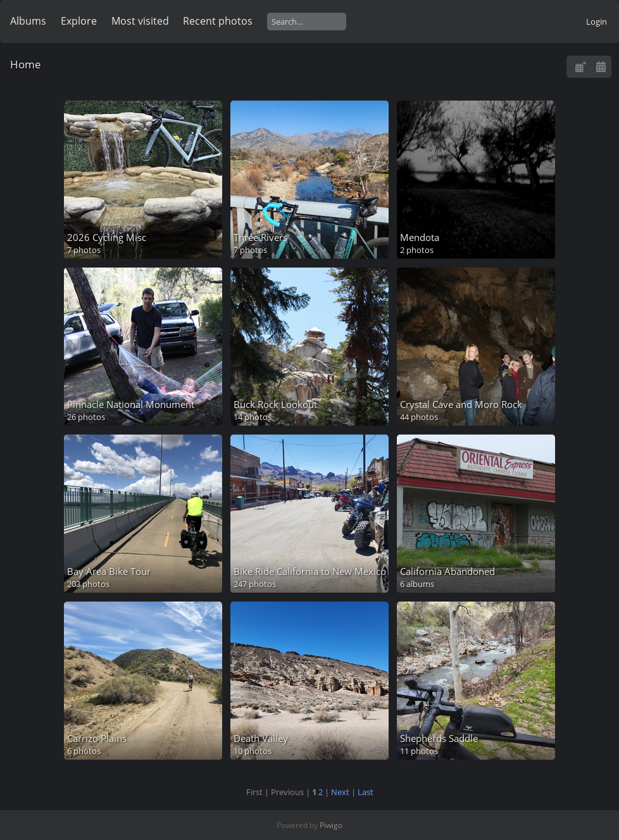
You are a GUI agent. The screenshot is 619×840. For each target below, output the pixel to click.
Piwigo (331, 825)
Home (26, 64)
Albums (28, 21)
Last (366, 792)
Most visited (140, 21)
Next (340, 792)
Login (597, 22)
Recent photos (218, 21)
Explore (79, 21)
